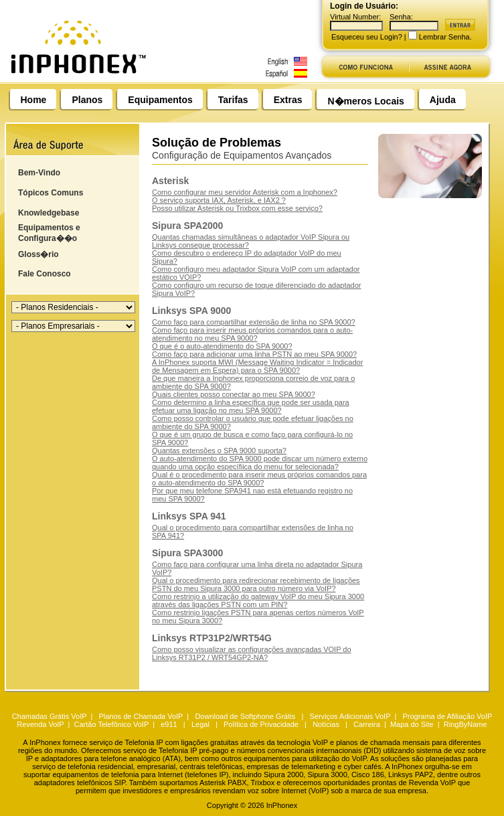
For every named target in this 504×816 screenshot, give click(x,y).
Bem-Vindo (39, 173)
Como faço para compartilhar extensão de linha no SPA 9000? (254, 322)
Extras (288, 100)
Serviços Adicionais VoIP (350, 716)
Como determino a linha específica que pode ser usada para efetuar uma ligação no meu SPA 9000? (251, 406)
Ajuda (443, 100)
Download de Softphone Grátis (245, 716)
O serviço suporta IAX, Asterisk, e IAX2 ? (219, 200)
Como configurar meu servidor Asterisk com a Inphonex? (245, 192)
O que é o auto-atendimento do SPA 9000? (222, 346)
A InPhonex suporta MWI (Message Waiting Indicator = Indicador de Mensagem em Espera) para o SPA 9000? (257, 366)
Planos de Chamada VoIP (141, 716)
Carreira (367, 724)
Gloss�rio (38, 254)
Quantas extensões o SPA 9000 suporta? (219, 451)
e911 (169, 724)
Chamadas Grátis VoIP (50, 716)
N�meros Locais (365, 101)
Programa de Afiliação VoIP (447, 716)
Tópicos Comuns (51, 193)
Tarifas (233, 100)
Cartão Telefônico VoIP (112, 724)
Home (34, 100)
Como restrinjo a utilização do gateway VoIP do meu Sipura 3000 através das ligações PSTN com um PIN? (258, 600)
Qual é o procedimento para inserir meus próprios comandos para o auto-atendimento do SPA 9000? (259, 479)
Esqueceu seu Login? (367, 37)
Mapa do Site (412, 724)
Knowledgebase (49, 213)
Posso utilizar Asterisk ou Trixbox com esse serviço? (237, 208)
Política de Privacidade (261, 724)
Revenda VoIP (40, 724)
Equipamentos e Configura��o (49, 233)
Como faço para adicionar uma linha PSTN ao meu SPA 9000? (254, 354)
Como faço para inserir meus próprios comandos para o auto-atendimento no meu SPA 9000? (252, 334)
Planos (87, 100)
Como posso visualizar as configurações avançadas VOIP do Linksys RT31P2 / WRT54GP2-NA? (252, 653)
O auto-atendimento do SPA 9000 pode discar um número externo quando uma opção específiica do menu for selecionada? (260, 463)
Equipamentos (160, 100)
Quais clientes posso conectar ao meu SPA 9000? (234, 394)
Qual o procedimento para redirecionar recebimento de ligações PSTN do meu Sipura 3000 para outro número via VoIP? (256, 584)
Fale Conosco (45, 274)
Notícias (326, 724)
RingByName (466, 724)
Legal (200, 724)
